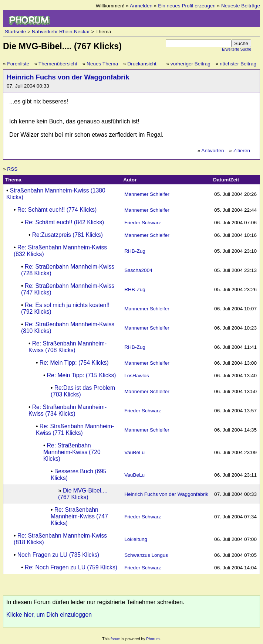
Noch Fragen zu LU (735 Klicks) (58, 555)
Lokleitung (136, 539)
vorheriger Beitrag (190, 64)
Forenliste (18, 64)
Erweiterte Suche (237, 49)
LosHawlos (137, 376)
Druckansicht (142, 64)
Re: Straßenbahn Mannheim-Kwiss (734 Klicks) (68, 410)
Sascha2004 (138, 270)
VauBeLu (134, 452)
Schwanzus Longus (146, 555)
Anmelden (141, 6)
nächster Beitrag (238, 64)
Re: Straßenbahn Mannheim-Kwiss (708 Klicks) (68, 347)
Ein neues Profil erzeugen (187, 6)
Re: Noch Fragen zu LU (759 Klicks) (71, 567)
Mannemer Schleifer (147, 194)
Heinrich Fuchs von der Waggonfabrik (68, 77)
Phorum (153, 639)
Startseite (15, 32)
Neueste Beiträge (241, 6)
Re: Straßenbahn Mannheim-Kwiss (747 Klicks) (79, 516)
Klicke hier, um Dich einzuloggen (49, 615)
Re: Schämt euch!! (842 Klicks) (65, 222)
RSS (12, 169)
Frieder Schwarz (143, 223)
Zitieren (242, 151)
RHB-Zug (135, 251)
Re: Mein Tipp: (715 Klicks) (82, 375)
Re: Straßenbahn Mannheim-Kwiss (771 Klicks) (75, 430)
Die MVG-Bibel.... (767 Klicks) (83, 494)
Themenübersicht (58, 64)
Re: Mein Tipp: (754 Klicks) (74, 363)
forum (116, 639)
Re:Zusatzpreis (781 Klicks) (68, 235)
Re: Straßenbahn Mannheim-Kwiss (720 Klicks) (72, 452)
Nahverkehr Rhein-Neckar (61, 32)
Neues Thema (102, 64)
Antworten (213, 151)
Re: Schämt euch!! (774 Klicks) (57, 210)
